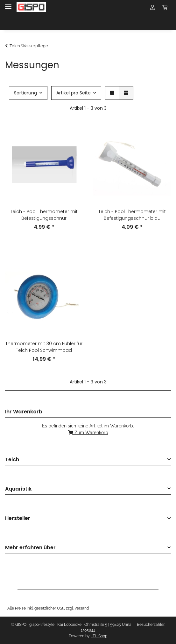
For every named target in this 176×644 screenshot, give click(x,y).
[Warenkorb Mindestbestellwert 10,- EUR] (165, 7)
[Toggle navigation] (8, 4)
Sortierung (25, 93)
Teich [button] (12, 460)
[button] (152, 7)
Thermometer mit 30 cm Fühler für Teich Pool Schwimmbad (44, 347)
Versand (82, 608)
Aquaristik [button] (18, 489)
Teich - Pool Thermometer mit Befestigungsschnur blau (132, 215)
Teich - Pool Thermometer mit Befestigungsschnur (44, 215)
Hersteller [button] (18, 518)
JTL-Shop (99, 636)
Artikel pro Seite (74, 93)
